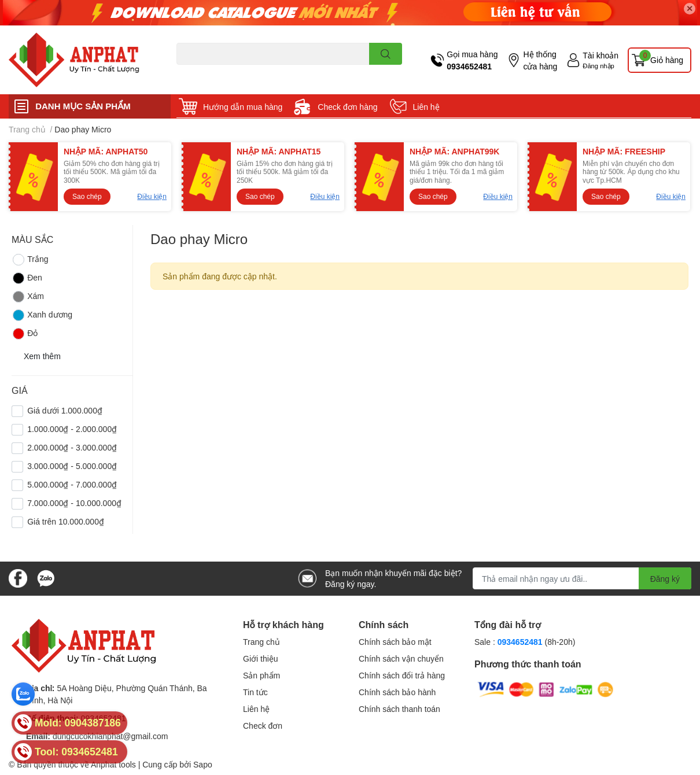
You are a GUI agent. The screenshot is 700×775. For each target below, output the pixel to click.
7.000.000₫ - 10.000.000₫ (74, 503)
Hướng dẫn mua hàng (243, 107)
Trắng (30, 260)
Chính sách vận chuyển (401, 658)
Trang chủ (261, 642)
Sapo (203, 764)
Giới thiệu (261, 658)
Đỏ (25, 334)
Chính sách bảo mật (395, 642)
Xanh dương (42, 315)
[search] (386, 54)
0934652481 (469, 66)
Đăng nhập (598, 66)
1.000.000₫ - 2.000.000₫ (72, 429)
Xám (28, 297)
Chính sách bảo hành (397, 692)
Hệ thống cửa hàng (540, 60)
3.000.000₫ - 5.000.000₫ (72, 466)
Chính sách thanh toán (399, 709)
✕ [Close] (690, 8)
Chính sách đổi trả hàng (402, 675)
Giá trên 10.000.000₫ (66, 521)
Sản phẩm (261, 675)
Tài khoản (600, 55)
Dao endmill (195, 71)
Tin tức (255, 692)
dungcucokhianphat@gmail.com (110, 736)
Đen (27, 278)
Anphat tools (113, 764)
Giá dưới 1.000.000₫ (65, 410)
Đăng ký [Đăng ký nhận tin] (665, 579)
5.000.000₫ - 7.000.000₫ (72, 484)
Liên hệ (426, 107)
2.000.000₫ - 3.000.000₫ (72, 447)
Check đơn (263, 726)
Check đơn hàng (347, 107)
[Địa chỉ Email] (582, 578)
